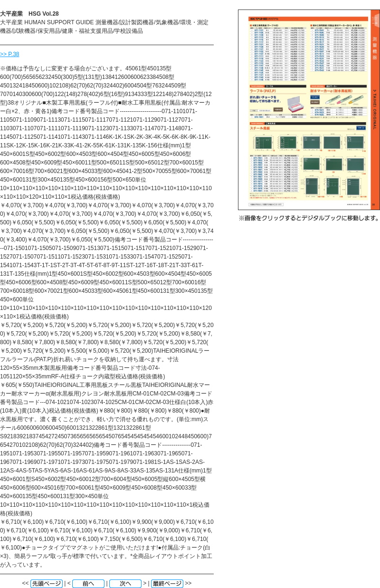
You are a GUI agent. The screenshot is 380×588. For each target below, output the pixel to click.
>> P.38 (10, 54)
